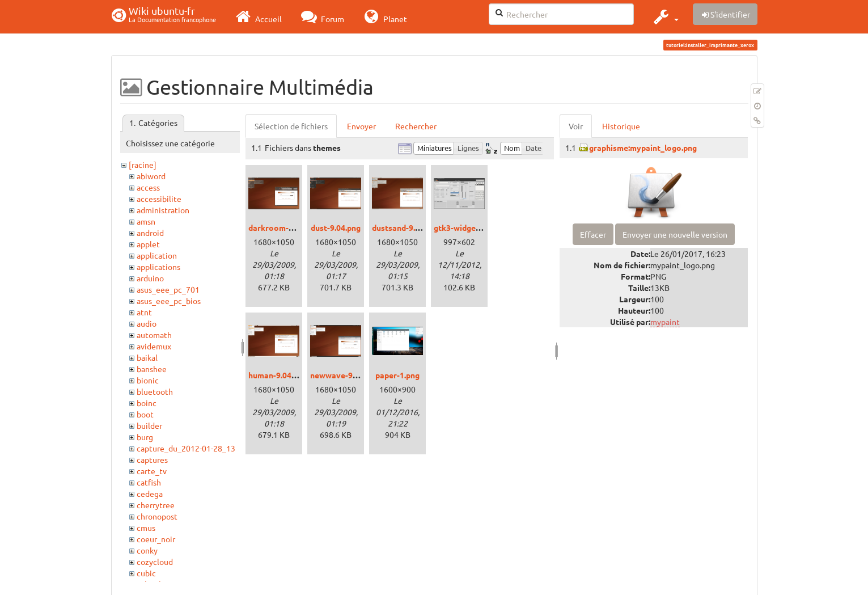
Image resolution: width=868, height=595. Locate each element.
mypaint (665, 322)
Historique (621, 126)
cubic (146, 573)
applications (158, 267)
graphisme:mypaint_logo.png (643, 147)
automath (154, 335)
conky (147, 550)
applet (148, 244)
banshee (152, 369)
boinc (147, 403)
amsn (146, 221)
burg (145, 437)
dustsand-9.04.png (406, 227)
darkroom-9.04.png (284, 227)
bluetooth (155, 391)
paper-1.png (397, 375)
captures (152, 459)
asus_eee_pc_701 (168, 289)
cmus (146, 528)
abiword (151, 176)
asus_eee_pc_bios (169, 301)
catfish (149, 482)
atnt (144, 312)
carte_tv (152, 471)
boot (145, 414)
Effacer (593, 234)
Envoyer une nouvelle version (675, 234)
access (148, 187)
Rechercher (416, 126)
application (157, 255)
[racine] (143, 164)
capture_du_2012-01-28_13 (186, 448)
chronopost (157, 516)
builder (149, 425)
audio (147, 323)
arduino (150, 278)
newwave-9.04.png (344, 375)
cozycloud (155, 562)
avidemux (154, 346)
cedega (150, 493)
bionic (148, 380)
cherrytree (156, 505)
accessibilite (159, 199)
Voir (576, 126)
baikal (147, 357)
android (150, 233)
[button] (665, 16)
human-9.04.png (278, 375)
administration (163, 210)
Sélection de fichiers (291, 126)
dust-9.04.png (336, 227)
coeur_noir (156, 539)
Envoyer (361, 126)
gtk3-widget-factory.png (479, 227)
